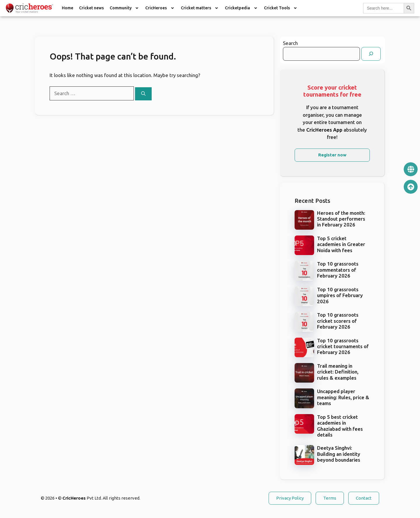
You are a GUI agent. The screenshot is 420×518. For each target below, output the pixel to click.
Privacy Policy (290, 498)
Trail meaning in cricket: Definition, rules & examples (338, 372)
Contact (364, 498)
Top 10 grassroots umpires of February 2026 (340, 295)
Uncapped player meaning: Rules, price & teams (343, 397)
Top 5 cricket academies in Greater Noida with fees (341, 244)
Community (125, 8)
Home (68, 8)
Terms (330, 498)
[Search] (143, 94)
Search (290, 43)
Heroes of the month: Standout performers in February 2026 (341, 219)
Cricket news (91, 8)
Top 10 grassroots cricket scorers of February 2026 (338, 321)
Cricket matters (200, 8)
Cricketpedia (242, 8)
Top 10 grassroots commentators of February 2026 (338, 270)
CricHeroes (160, 8)
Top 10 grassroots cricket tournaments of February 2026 (343, 346)
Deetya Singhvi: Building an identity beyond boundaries (339, 454)
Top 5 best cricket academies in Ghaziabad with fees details (340, 426)
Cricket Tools (281, 8)
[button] (125, 8)
